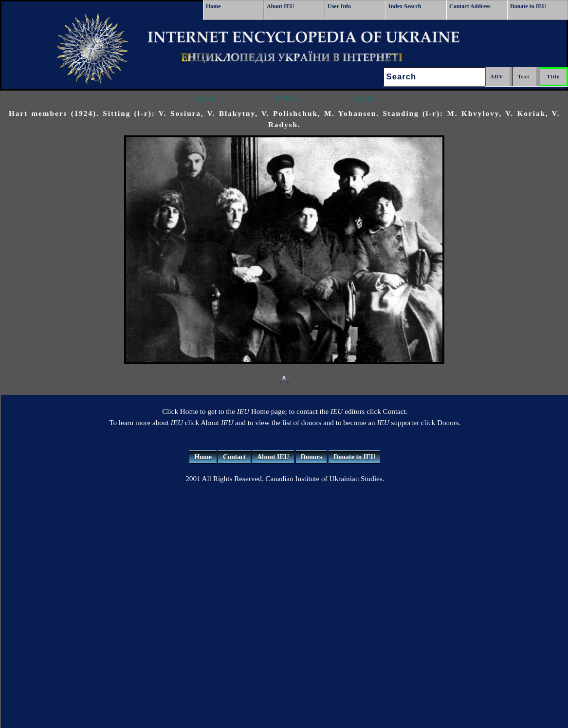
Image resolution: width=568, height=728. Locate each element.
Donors (311, 457)
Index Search (405, 6)
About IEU (280, 6)
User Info (339, 6)
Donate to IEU (528, 6)
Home (213, 6)
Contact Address (470, 6)
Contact (234, 457)
